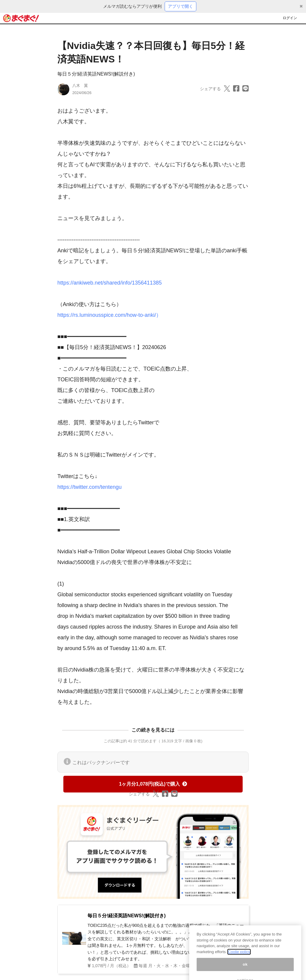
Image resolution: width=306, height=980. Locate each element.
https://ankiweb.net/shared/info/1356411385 (110, 283)
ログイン (290, 18)
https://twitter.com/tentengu (89, 487)
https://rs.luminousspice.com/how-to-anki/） (109, 315)
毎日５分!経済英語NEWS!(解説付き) (96, 74)
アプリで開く (180, 6)
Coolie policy (239, 957)
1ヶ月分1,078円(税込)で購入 (153, 784)
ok (245, 970)
